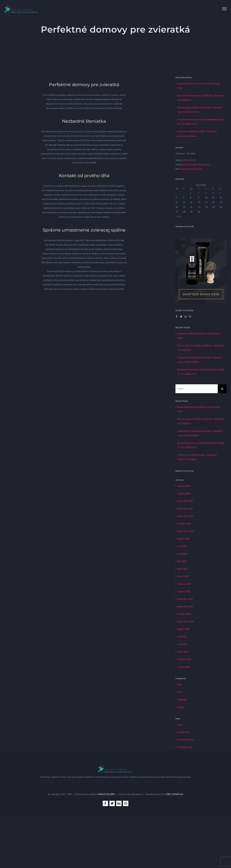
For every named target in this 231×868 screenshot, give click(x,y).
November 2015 (185, 606)
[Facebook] (177, 316)
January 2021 (184, 486)
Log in (180, 725)
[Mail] (190, 316)
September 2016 (185, 531)
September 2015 (185, 621)
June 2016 (182, 554)
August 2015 (183, 629)
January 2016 (184, 591)
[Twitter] (181, 316)
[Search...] (197, 389)
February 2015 (184, 659)
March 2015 (183, 652)
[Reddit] (185, 316)
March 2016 (183, 576)
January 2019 (184, 493)
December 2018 (185, 501)
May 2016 (182, 561)
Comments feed (185, 740)
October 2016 (184, 524)
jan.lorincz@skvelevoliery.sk (196, 164)
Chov (180, 692)
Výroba (181, 707)
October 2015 (184, 614)
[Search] (222, 389)
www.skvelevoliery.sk (191, 169)
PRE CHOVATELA (175, 846)
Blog (180, 684)
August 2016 (183, 539)
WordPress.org (185, 747)
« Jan (178, 216)
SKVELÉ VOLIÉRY (106, 846)
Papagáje (182, 699)
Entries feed (183, 732)
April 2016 (182, 569)
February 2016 (184, 584)
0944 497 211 (190, 160)
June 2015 (182, 644)
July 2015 (182, 636)
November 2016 (185, 516)
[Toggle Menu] (224, 9)
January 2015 (184, 667)
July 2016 (182, 546)
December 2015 (185, 599)
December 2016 (185, 508)
